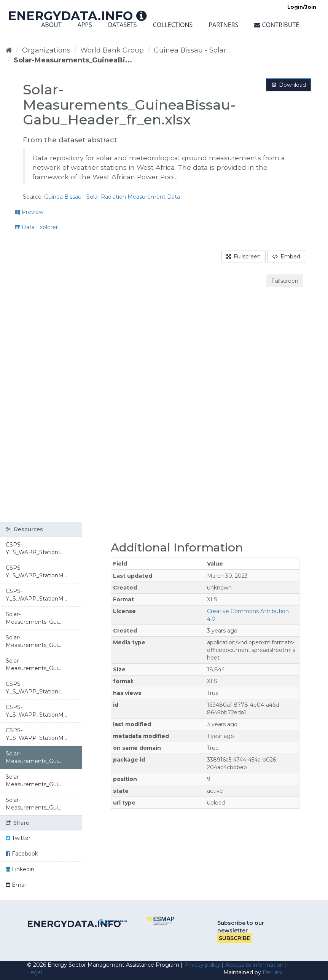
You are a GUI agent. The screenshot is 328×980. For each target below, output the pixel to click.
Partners (223, 25)
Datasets (123, 25)
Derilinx (272, 972)
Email (16, 885)
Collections (173, 25)
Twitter (18, 838)
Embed (286, 257)
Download (288, 85)
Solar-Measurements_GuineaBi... (73, 60)
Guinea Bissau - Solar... (192, 50)
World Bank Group (112, 50)
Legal (34, 972)
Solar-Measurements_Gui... (33, 618)
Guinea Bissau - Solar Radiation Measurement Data (112, 197)
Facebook (22, 854)
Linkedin (20, 869)
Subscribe (234, 938)
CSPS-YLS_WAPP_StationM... (36, 572)
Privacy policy (202, 965)
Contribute (277, 25)
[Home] (9, 50)
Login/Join (302, 7)
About (51, 25)
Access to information (254, 965)
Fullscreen (244, 257)
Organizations (46, 50)
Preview (29, 212)
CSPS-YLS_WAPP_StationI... (35, 548)
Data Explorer (37, 227)
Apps (85, 25)
